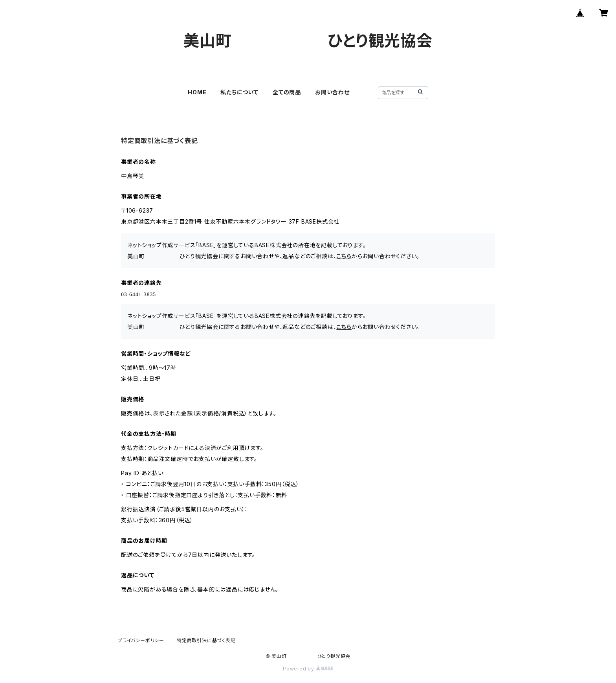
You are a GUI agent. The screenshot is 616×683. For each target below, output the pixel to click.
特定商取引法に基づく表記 (206, 640)
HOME (197, 92)
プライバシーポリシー (141, 640)
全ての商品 (287, 92)
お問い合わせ (332, 92)
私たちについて (239, 92)
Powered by (308, 669)
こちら (344, 256)
